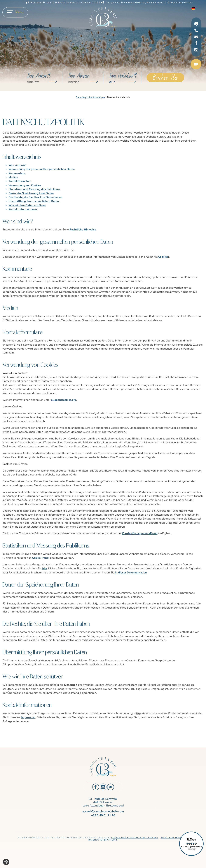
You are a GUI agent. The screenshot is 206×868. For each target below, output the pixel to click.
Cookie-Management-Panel (140, 533)
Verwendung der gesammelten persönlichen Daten (42, 169)
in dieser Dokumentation (131, 573)
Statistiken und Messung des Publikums (34, 189)
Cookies (163, 257)
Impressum (28, 717)
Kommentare (17, 173)
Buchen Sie (165, 78)
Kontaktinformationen (23, 209)
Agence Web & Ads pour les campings (135, 838)
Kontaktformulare (20, 181)
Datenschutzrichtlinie (103, 840)
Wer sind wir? (17, 165)
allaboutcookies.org (64, 400)
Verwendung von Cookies (25, 185)
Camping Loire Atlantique (90, 97)
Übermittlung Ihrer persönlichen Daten (34, 201)
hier (45, 568)
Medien (13, 177)
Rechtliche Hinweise (83, 230)
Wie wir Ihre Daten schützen (27, 205)
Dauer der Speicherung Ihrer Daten (31, 193)
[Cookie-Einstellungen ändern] (6, 862)
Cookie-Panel (41, 558)
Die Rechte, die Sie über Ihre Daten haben (36, 197)
